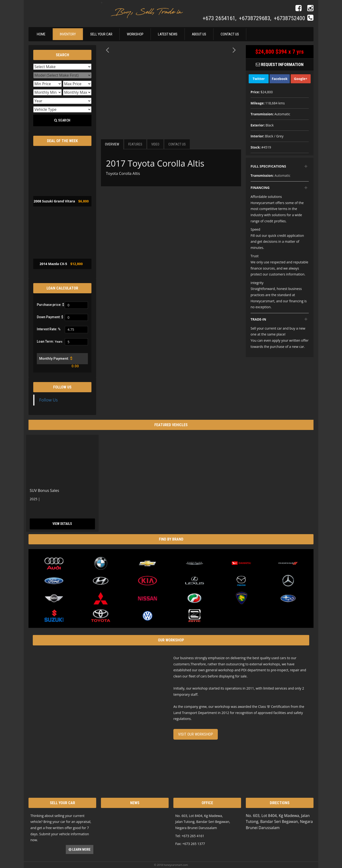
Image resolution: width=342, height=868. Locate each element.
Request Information (280, 64)
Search (62, 120)
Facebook (280, 79)
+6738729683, (256, 18)
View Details (62, 524)
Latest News (168, 34)
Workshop (135, 34)
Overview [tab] (112, 144)
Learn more (80, 849)
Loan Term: (50, 341)
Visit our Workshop (196, 734)
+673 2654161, (220, 18)
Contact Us (230, 34)
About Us (199, 34)
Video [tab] (155, 144)
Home (41, 34)
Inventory (68, 34)
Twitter (259, 79)
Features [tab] (135, 144)
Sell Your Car (101, 34)
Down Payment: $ (50, 317)
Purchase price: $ (50, 305)
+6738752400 (290, 18)
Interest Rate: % (49, 329)
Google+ (301, 79)
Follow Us (62, 387)
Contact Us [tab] (177, 144)
